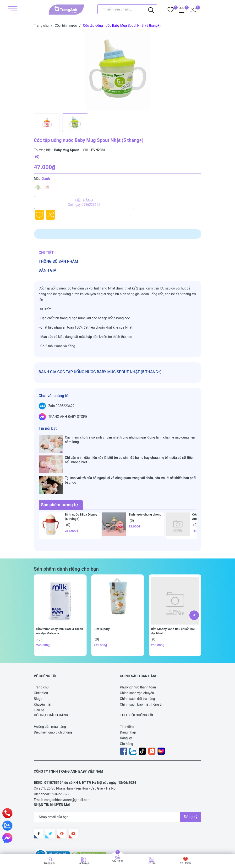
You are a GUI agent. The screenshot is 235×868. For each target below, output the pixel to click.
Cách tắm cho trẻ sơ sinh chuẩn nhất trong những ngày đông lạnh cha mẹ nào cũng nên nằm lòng (130, 439)
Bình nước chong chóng (145, 487)
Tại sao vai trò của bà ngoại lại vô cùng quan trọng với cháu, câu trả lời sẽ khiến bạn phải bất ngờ (131, 462)
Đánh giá (48, 270)
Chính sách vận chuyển (137, 665)
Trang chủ (41, 660)
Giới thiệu (41, 665)
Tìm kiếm (127, 699)
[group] (122, 72)
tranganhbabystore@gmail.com (67, 772)
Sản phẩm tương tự (60, 477)
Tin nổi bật (48, 428)
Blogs (38, 671)
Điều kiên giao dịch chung (53, 705)
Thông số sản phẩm (58, 261)
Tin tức (151, 863)
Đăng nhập (128, 705)
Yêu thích (185, 863)
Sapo (43, 843)
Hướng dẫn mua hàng (50, 699)
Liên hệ (39, 682)
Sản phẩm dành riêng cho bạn (66, 541)
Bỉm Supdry (102, 601)
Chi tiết (46, 253)
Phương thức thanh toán (138, 660)
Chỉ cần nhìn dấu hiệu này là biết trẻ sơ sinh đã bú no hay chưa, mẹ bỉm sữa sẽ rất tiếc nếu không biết (129, 451)
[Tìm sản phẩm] (127, 9)
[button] (194, 588)
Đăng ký (126, 710)
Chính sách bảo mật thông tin (142, 677)
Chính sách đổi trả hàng (138, 671)
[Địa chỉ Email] (118, 789)
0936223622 (60, 766)
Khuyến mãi (43, 677)
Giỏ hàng (127, 716)
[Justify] (151, 9)
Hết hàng (84, 202)
